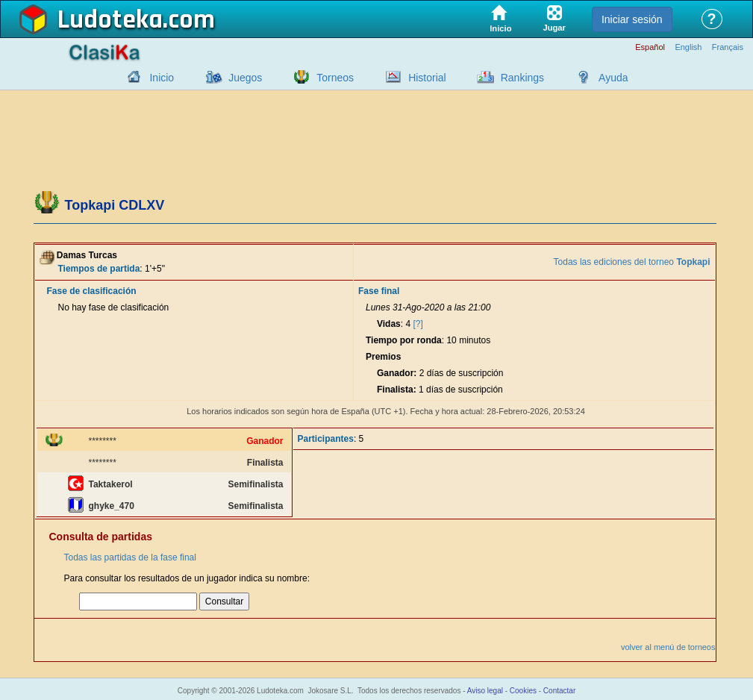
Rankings (522, 78)
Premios (383, 357)
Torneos (335, 78)
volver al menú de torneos (668, 647)
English (688, 47)
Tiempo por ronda (404, 340)
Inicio (162, 78)
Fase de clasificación (92, 291)
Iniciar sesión (632, 19)
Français (728, 47)
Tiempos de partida (99, 269)
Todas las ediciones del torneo (632, 262)
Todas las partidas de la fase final (130, 557)
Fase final (379, 291)
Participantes (326, 439)
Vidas (389, 324)
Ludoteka (110, 20)
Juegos (245, 78)
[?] (418, 324)
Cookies (523, 691)
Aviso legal (485, 691)
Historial (427, 78)
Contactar (559, 691)
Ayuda (613, 78)
